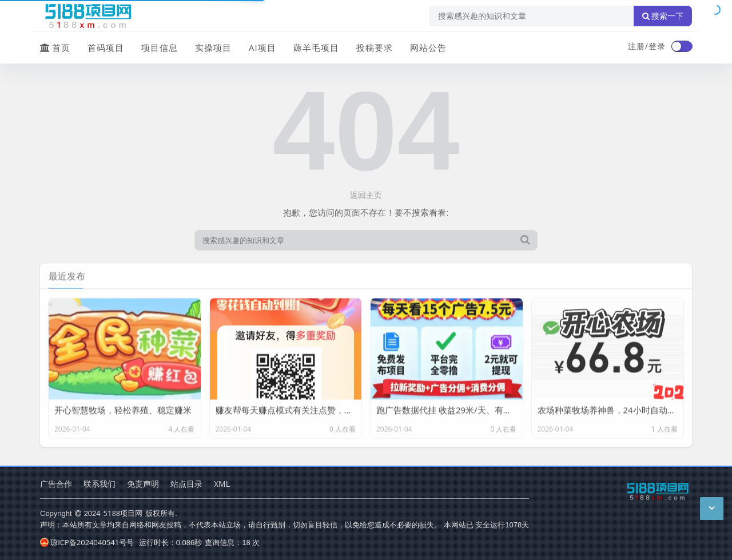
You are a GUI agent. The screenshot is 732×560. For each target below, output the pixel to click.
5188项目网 (123, 513)
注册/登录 (647, 46)
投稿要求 (375, 47)
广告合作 (56, 484)
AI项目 (262, 47)
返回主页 (366, 195)
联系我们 (100, 484)
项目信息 (160, 47)
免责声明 (143, 484)
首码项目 (106, 47)
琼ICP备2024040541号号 (87, 542)
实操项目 (213, 47)
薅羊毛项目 (316, 47)
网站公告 (428, 47)
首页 (55, 47)
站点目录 (186, 484)
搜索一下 (663, 16)
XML (222, 484)
